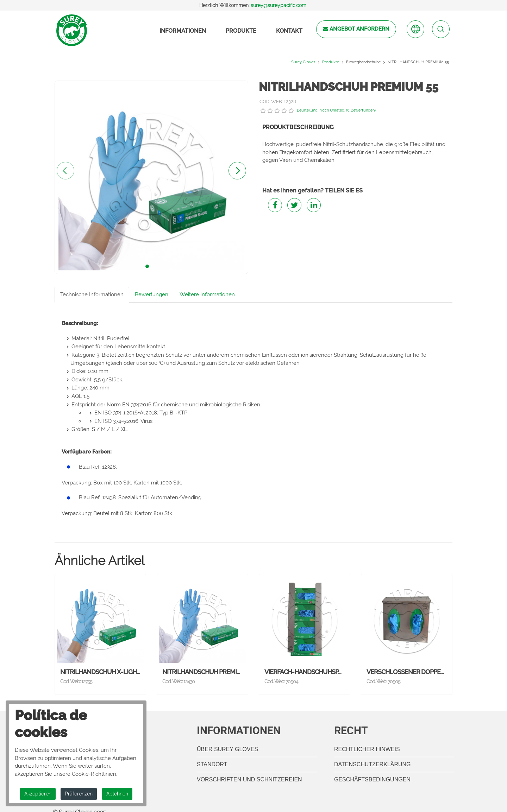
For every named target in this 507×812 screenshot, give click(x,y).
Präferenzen (79, 794)
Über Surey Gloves (227, 739)
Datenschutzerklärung (373, 754)
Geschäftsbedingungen (372, 770)
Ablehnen (117, 794)
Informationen (183, 31)
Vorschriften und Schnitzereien (249, 770)
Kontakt (289, 31)
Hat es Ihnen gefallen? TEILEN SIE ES (312, 191)
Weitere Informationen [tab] (207, 294)
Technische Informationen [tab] (92, 294)
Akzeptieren (38, 794)
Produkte (241, 31)
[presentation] (65, 171)
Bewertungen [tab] (152, 294)
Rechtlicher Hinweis (367, 739)
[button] (147, 266)
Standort (212, 754)
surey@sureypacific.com (278, 5)
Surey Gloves (303, 62)
